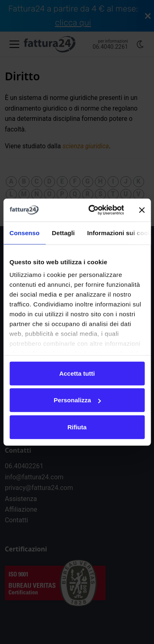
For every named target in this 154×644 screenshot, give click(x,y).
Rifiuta (77, 427)
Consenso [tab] (24, 232)
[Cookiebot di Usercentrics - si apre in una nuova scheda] (92, 210)
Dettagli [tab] (63, 232)
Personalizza (77, 400)
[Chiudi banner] (142, 210)
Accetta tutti (77, 373)
